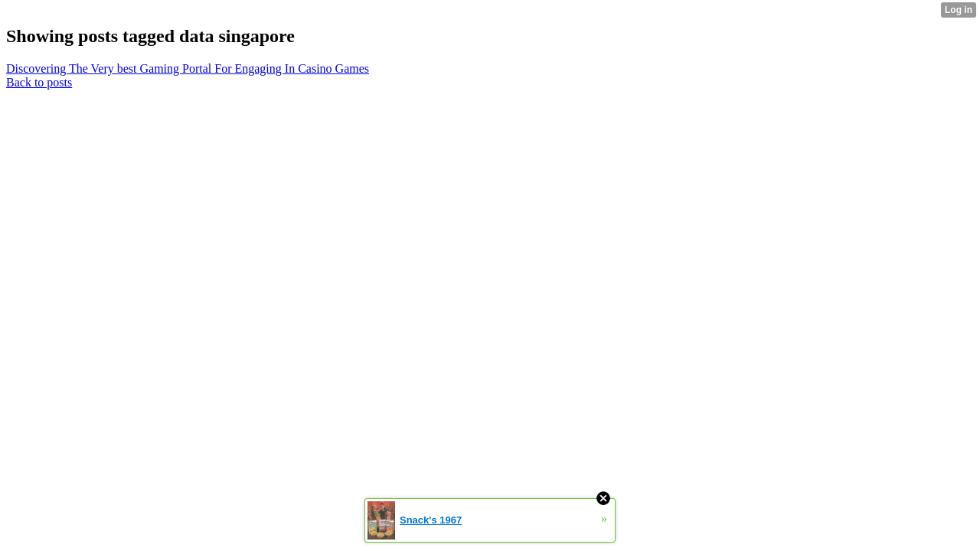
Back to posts (39, 82)
